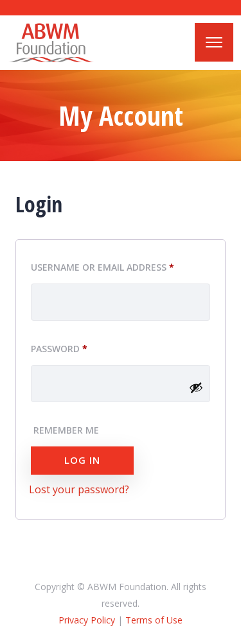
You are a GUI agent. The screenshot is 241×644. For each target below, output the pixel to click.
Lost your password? (79, 489)
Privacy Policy (87, 620)
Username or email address (121, 266)
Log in (82, 460)
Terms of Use (154, 620)
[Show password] (196, 387)
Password (81, 347)
